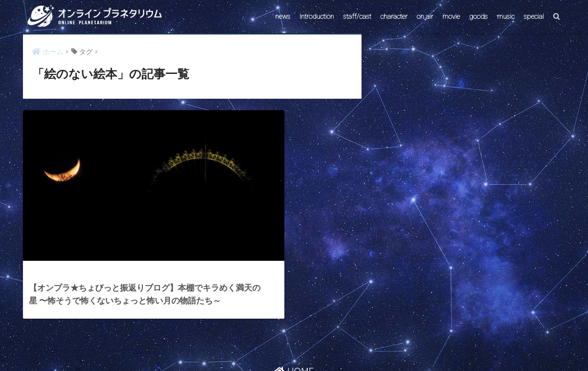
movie (451, 17)
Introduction (317, 17)
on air (425, 17)
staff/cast (357, 17)
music (506, 17)
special (534, 17)
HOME (294, 327)
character (394, 17)
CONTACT (259, 346)
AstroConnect (300, 346)
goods (478, 17)
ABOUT (338, 346)
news (283, 17)
